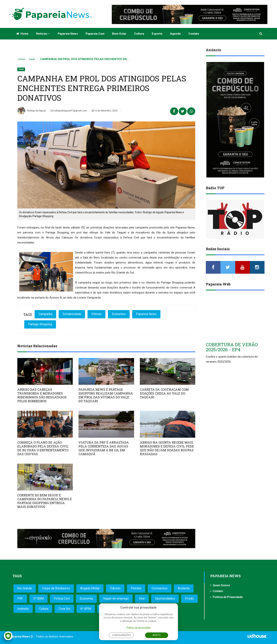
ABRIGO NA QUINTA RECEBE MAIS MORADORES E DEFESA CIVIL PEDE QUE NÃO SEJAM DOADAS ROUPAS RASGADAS (167, 448)
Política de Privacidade (228, 597)
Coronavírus (160, 588)
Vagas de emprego (116, 598)
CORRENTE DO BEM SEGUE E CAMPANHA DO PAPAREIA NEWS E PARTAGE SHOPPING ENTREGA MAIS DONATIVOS (45, 501)
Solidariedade (72, 314)
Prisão (189, 598)
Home (22, 34)
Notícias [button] (43, 34)
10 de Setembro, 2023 (105, 111)
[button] (261, 34)
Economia (86, 598)
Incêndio (23, 609)
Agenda (175, 34)
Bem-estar (119, 34)
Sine (142, 598)
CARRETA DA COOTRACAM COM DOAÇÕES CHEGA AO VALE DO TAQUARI (164, 393)
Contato (194, 34)
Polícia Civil (62, 598)
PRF (20, 598)
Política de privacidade (139, 628)
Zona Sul (64, 609)
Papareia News (68, 34)
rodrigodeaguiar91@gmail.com (69, 111)
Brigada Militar (90, 588)
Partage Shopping (40, 324)
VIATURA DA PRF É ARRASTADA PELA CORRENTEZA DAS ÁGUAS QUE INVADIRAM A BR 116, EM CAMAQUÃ (104, 448)
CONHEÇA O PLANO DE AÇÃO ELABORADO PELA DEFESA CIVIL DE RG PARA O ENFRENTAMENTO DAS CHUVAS (43, 448)
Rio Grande (25, 588)
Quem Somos (221, 585)
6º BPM (86, 609)
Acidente (184, 588)
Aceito (157, 635)
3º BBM (38, 598)
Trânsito (115, 588)
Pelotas (136, 588)
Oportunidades (165, 598)
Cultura (139, 34)
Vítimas (96, 314)
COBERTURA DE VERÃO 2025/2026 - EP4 (232, 347)
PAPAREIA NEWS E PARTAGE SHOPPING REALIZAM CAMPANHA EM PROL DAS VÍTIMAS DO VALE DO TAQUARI (106, 395)
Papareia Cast (95, 34)
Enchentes (119, 314)
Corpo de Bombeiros (56, 588)
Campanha (45, 314)
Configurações (121, 635)
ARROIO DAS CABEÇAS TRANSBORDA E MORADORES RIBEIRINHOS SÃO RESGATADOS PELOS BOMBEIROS (42, 395)
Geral (32, 59)
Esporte (157, 34)
